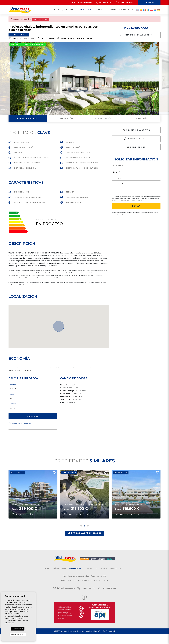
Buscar (149, 3)
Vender (99, 10)
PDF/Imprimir (136, 154)
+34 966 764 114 (104, 2)
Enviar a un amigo (136, 146)
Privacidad (81, 641)
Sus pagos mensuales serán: (20, 430)
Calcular (33, 423)
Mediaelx (112, 641)
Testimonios (111, 10)
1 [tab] (81, 536)
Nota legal (72, 641)
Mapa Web (97, 641)
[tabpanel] (33, 503)
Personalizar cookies (18, 635)
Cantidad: (12, 391)
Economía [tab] (142, 125)
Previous (3, 85)
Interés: (11, 401)
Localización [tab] (103, 125)
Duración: (12, 411)
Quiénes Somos (68, 10)
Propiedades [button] (86, 10)
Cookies (89, 641)
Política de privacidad (125, 205)
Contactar (124, 10)
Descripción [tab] (65, 125)
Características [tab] (27, 125)
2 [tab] (84, 536)
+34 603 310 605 (124, 2)
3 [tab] (88, 536)
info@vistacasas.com (83, 2)
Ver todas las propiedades (85, 543)
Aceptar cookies (18, 629)
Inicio (56, 10)
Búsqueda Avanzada (40, 19)
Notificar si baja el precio (136, 37)
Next (166, 85)
